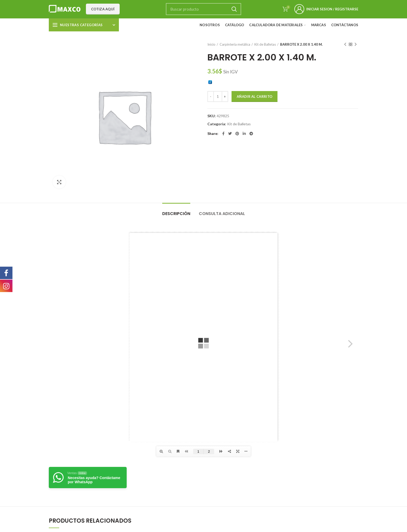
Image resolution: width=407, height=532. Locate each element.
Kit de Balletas (265, 44)
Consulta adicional (222, 214)
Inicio (211, 44)
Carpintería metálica (235, 44)
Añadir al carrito (255, 96)
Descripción (176, 214)
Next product (356, 44)
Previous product (345, 44)
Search (234, 9)
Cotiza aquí (103, 9)
